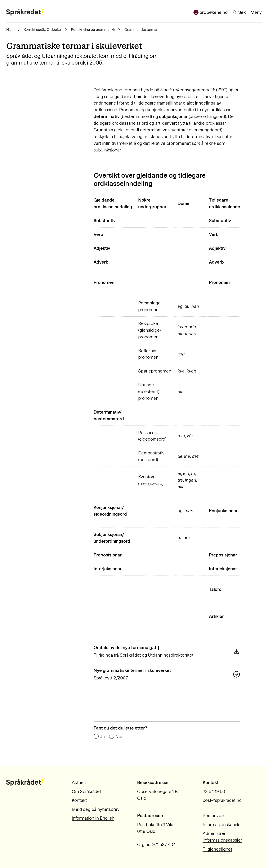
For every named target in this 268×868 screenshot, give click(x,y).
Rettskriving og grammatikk (93, 30)
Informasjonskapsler (222, 825)
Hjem (10, 30)
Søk (239, 12)
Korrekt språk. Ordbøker (43, 30)
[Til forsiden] (25, 12)
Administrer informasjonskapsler (222, 837)
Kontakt (79, 800)
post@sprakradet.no (222, 800)
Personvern (214, 816)
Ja (102, 737)
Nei (119, 737)
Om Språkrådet (86, 791)
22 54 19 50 (214, 791)
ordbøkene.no (211, 12)
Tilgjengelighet (217, 849)
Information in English (93, 818)
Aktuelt (79, 782)
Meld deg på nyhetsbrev (96, 809)
